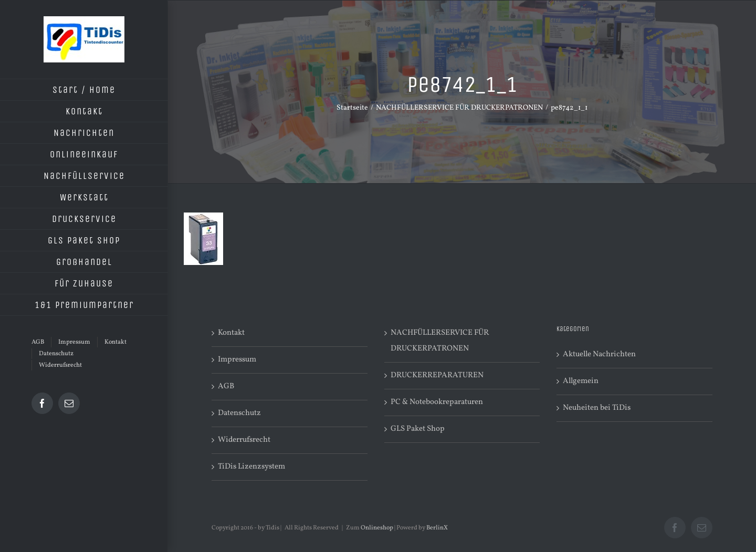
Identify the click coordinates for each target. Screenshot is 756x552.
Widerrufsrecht (244, 440)
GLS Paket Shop (418, 429)
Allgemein (581, 381)
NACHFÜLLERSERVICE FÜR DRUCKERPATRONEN (440, 341)
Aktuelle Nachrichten (599, 354)
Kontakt (231, 333)
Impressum (237, 360)
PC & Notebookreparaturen (437, 402)
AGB (226, 386)
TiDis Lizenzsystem (251, 467)
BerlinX (437, 528)
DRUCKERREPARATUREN (437, 375)
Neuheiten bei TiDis (597, 408)
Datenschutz (239, 413)
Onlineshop (377, 528)
